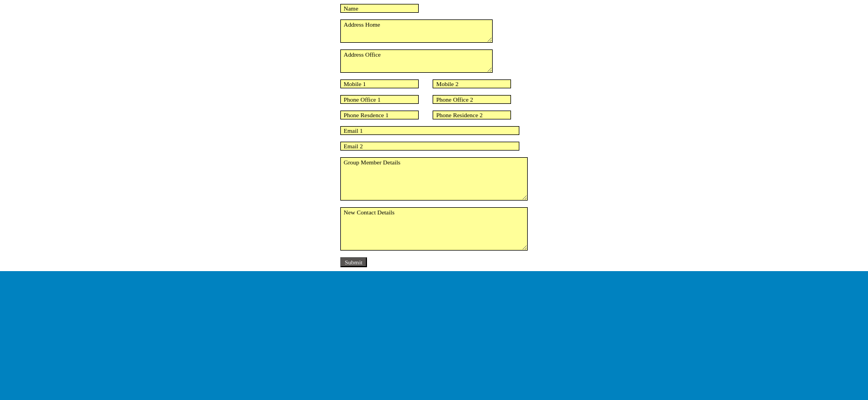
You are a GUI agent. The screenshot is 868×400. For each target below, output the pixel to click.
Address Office (416, 61)
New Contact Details (434, 229)
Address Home (416, 31)
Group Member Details (434, 179)
